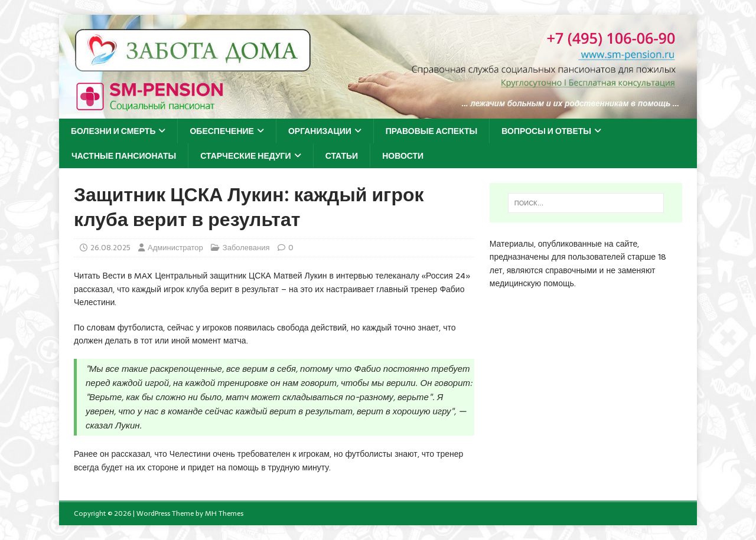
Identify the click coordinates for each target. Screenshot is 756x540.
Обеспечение (222, 131)
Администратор (175, 248)
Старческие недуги (245, 156)
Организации (320, 131)
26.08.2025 (110, 248)
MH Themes (224, 513)
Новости (403, 156)
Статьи (342, 156)
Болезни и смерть (113, 131)
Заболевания (246, 248)
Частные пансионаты (124, 156)
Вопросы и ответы (546, 131)
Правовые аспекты (432, 131)
